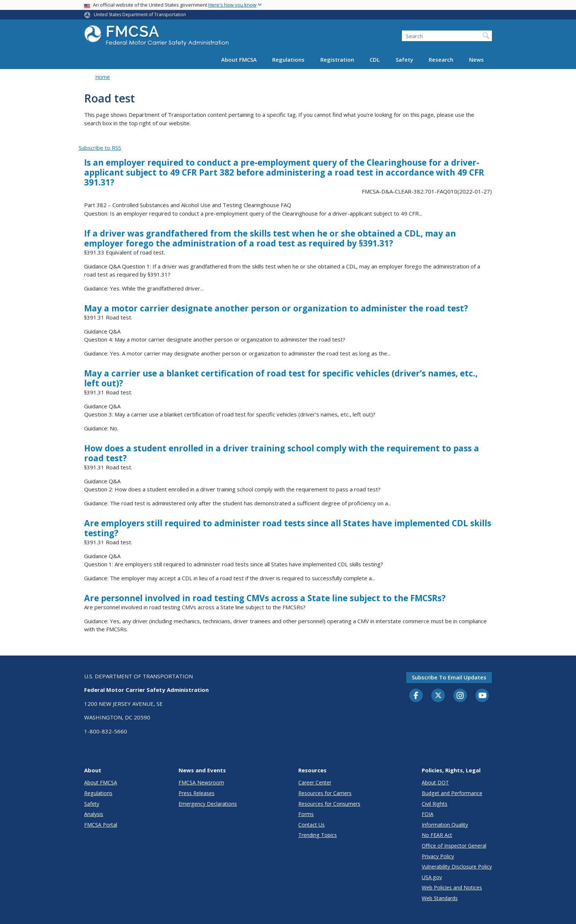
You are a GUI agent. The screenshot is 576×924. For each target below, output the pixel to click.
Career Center (315, 782)
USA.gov (432, 877)
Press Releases (197, 793)
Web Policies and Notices (452, 887)
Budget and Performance (452, 793)
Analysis (94, 814)
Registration (337, 59)
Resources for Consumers (329, 804)
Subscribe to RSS (100, 148)
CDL (375, 59)
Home (102, 77)
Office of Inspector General (454, 846)
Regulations (288, 59)
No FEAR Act (437, 835)
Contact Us (312, 825)
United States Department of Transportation (140, 15)
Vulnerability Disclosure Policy (457, 867)
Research (441, 59)
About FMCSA (239, 59)
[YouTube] (482, 696)
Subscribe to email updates (449, 677)
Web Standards (440, 898)
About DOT (435, 782)
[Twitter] (438, 696)
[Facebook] (416, 696)
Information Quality (445, 825)
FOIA (428, 814)
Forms (306, 814)
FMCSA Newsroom (201, 782)
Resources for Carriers (325, 793)
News (476, 59)
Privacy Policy (438, 856)
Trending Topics (318, 835)
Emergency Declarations (208, 804)
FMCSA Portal (101, 825)
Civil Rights (435, 804)
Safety (404, 59)
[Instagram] (460, 696)
